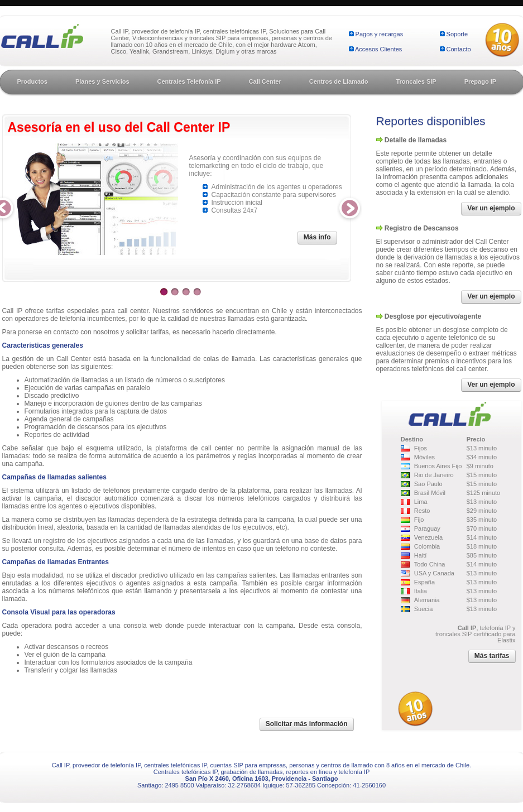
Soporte (457, 34)
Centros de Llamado (339, 81)
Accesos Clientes (378, 49)
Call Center (265, 81)
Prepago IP (480, 81)
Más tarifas (492, 656)
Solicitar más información (307, 724)
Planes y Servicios (102, 81)
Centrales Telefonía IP (189, 81)
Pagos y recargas (380, 34)
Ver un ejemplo (491, 208)
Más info (317, 237)
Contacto (459, 49)
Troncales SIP (416, 81)
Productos (32, 81)
